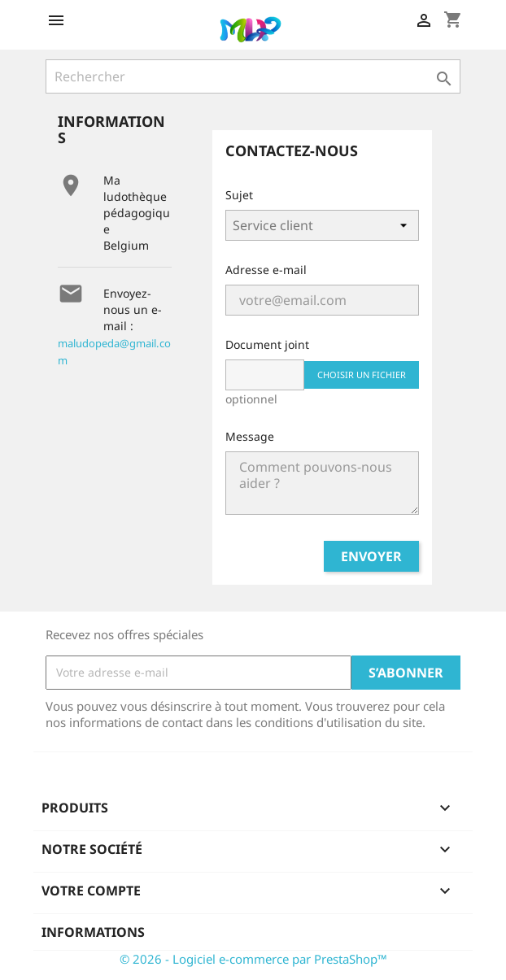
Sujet (239, 195)
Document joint (267, 344)
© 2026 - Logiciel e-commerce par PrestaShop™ (253, 959)
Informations (93, 932)
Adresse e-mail (266, 270)
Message (250, 436)
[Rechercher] (253, 76)
